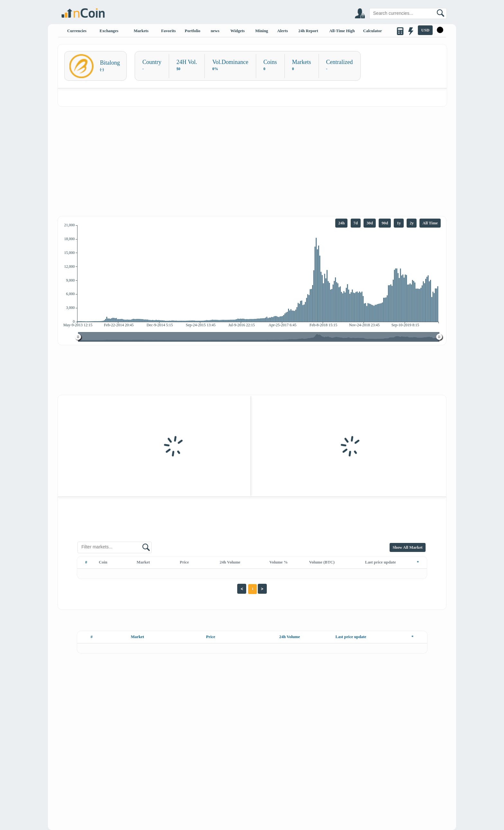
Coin (103, 562)
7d (356, 223)
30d (370, 223)
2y (412, 223)
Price (184, 562)
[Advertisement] (252, 155)
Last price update (381, 562)
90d (385, 223)
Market (143, 562)
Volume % (279, 562)
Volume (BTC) (322, 562)
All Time (430, 223)
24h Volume (230, 562)
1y (399, 223)
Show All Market (407, 547)
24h (341, 223)
